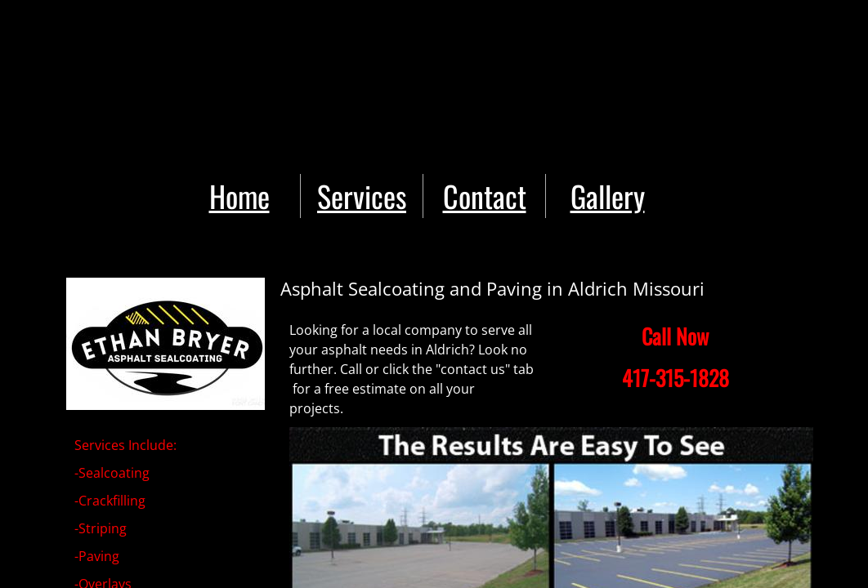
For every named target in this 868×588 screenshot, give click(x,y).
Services (362, 196)
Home (239, 196)
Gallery (608, 196)
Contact (485, 196)
